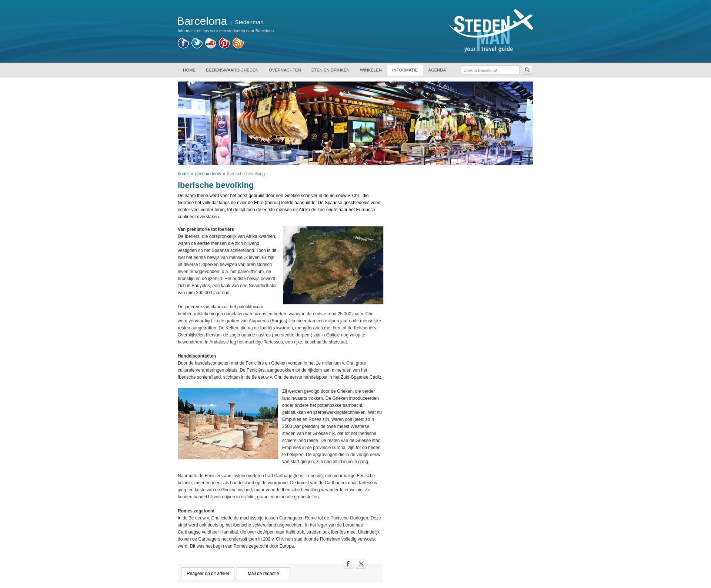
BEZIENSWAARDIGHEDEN (232, 70)
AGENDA (437, 70)
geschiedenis (208, 174)
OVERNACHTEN (285, 70)
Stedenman (249, 22)
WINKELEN (371, 70)
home (183, 174)
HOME (189, 70)
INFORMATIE (405, 70)
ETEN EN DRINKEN (331, 70)
